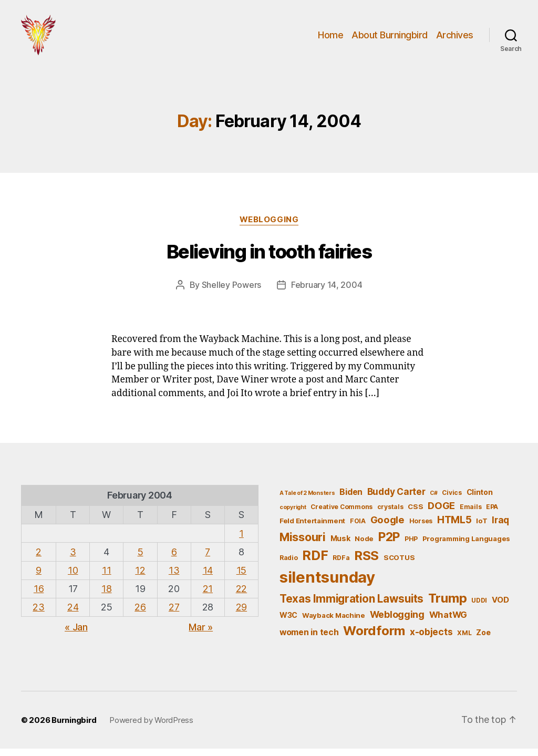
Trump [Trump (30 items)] (448, 605)
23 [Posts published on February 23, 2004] (38, 614)
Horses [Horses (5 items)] (421, 528)
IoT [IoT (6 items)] (482, 528)
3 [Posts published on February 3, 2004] (73, 559)
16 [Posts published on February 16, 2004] (39, 596)
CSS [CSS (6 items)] (415, 513)
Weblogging (269, 226)
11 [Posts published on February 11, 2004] (106, 577)
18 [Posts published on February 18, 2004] (106, 596)
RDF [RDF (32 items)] (315, 563)
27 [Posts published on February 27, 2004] (174, 614)
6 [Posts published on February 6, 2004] (174, 559)
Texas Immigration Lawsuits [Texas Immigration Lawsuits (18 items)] (351, 605)
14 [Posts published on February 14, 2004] (208, 577)
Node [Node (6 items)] (364, 545)
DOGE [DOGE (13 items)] (441, 512)
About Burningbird (390, 38)
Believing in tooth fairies (269, 258)
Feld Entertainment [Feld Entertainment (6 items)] (312, 528)
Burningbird (74, 727)
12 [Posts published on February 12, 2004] (140, 577)
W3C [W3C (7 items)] (288, 622)
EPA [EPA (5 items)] (492, 514)
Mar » (201, 634)
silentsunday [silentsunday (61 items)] (327, 584)
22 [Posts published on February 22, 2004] (241, 596)
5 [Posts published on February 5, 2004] (141, 559)
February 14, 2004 (327, 292)
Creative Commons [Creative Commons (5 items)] (342, 514)
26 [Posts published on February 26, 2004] (140, 614)
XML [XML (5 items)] (464, 640)
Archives (455, 38)
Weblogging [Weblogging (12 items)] (397, 621)
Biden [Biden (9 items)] (351, 499)
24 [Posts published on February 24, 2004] (73, 614)
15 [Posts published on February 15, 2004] (241, 577)
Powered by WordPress (151, 727)
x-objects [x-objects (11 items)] (431, 639)
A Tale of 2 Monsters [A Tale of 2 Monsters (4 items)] (307, 500)
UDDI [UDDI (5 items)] (479, 607)
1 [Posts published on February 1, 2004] (241, 540)
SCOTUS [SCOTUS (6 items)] (399, 565)
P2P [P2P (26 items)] (389, 544)
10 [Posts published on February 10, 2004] (73, 577)
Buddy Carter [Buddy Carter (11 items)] (396, 498)
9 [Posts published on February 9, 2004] (39, 577)
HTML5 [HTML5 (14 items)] (454, 527)
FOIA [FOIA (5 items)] (358, 528)
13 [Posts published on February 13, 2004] (174, 577)
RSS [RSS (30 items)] (366, 563)
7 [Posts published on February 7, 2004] (208, 559)
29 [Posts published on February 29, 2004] (241, 614)
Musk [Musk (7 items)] (340, 545)
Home (330, 38)
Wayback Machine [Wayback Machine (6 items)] (334, 622)
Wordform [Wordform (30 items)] (374, 638)
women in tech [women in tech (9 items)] (309, 640)
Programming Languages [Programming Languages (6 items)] (466, 545)
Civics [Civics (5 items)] (452, 499)
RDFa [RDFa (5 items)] (341, 565)
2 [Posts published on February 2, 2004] (39, 559)
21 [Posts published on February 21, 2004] (208, 596)
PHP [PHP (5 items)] (411, 546)
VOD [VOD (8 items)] (500, 607)
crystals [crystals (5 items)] (390, 514)
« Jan (76, 634)
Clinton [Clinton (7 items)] (480, 499)
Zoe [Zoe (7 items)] (483, 640)
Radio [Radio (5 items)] (289, 565)
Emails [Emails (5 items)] (470, 514)
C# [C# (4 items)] (433, 500)
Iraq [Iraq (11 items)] (500, 527)
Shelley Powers (231, 292)
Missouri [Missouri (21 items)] (303, 544)
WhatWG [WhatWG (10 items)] (448, 622)
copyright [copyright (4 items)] (293, 514)
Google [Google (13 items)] (387, 527)
